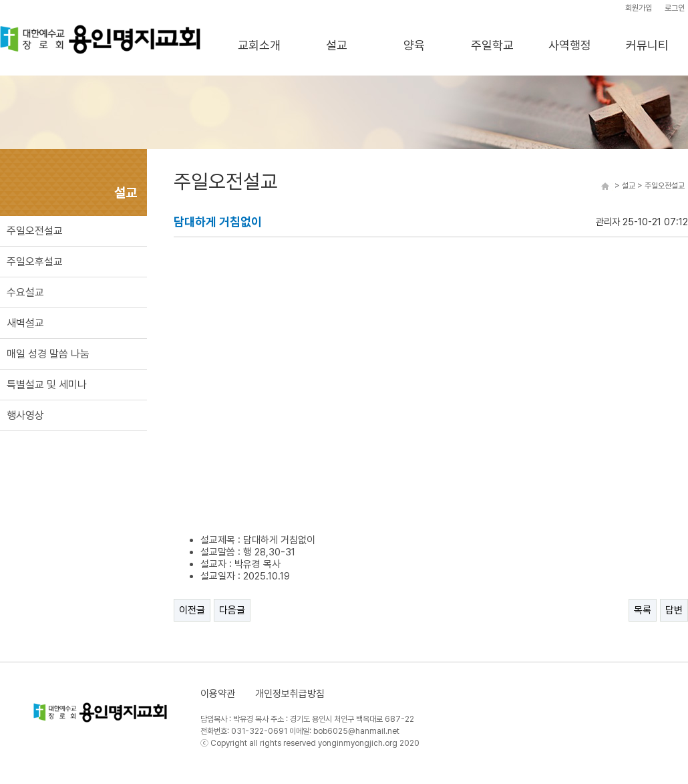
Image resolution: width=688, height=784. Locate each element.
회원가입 (639, 8)
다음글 (232, 610)
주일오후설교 (35, 262)
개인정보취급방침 (290, 694)
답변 (674, 610)
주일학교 (492, 45)
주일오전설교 (35, 231)
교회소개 (259, 45)
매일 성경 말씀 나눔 (48, 354)
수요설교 (25, 292)
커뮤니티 (647, 45)
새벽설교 (25, 323)
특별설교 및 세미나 (47, 385)
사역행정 (570, 45)
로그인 (675, 8)
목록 (643, 610)
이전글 (192, 610)
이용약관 (218, 694)
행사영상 (25, 415)
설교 (337, 45)
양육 (414, 45)
